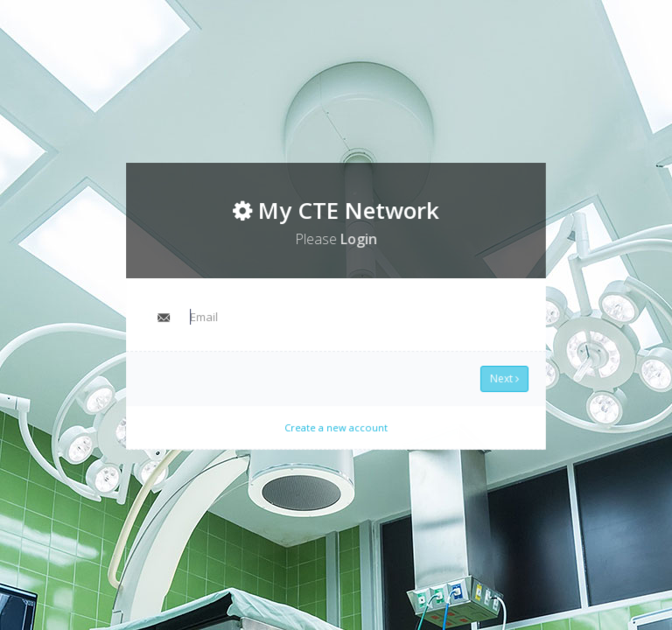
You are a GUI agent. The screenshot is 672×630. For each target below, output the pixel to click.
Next (499, 376)
